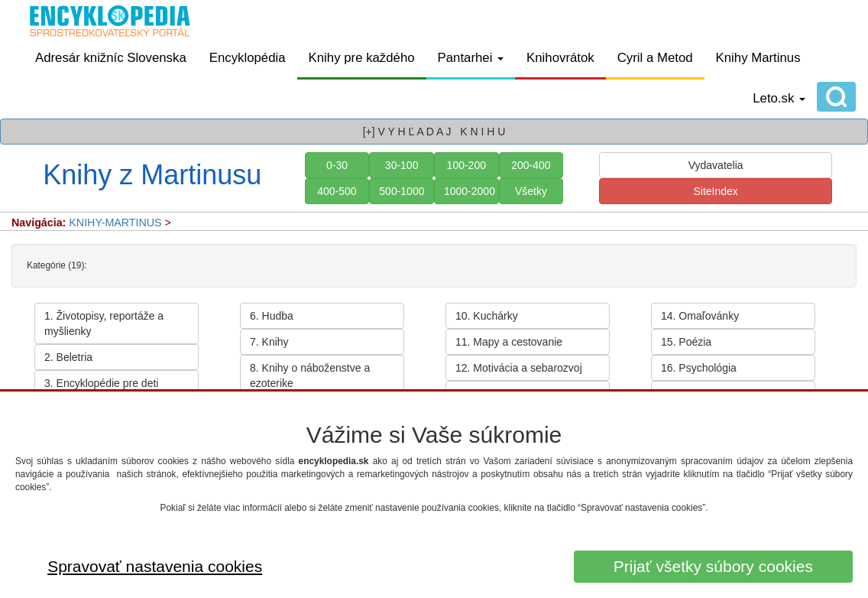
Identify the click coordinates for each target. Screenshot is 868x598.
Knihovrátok (560, 58)
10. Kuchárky (487, 316)
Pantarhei (471, 58)
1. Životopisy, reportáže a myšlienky (104, 323)
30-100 (402, 165)
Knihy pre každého (362, 58)
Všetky (531, 191)
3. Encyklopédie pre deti (101, 383)
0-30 (337, 165)
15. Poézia (686, 342)
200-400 (531, 165)
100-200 (466, 165)
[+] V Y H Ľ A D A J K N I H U (434, 132)
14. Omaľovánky (700, 316)
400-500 (337, 191)
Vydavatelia (716, 165)
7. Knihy (269, 342)
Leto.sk (779, 98)
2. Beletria (68, 357)
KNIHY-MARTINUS (115, 223)
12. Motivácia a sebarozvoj (519, 368)
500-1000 (402, 191)
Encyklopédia (248, 58)
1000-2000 (470, 191)
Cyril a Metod (655, 58)
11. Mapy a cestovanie (509, 342)
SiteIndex (715, 191)
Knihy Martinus (758, 58)
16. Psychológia (699, 368)
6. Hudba (272, 316)
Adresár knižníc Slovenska (111, 58)
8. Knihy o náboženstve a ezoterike (310, 375)
